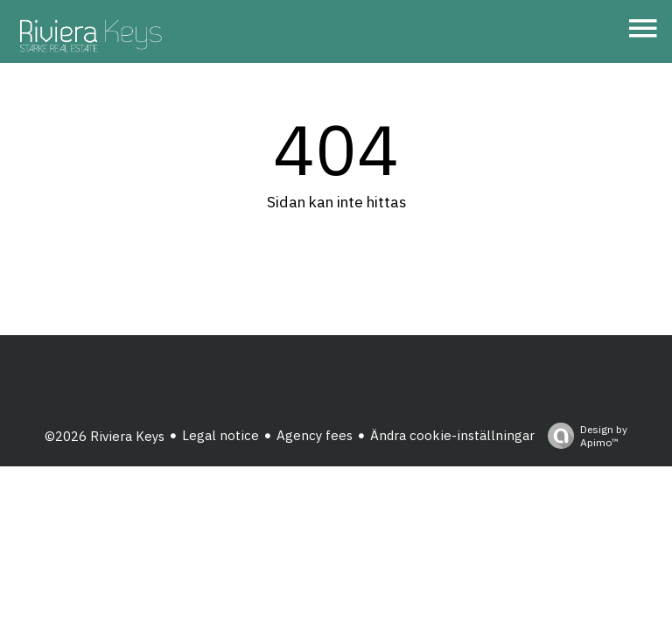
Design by (583, 436)
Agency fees (315, 435)
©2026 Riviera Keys (105, 436)
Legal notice (220, 435)
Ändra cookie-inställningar (452, 435)
